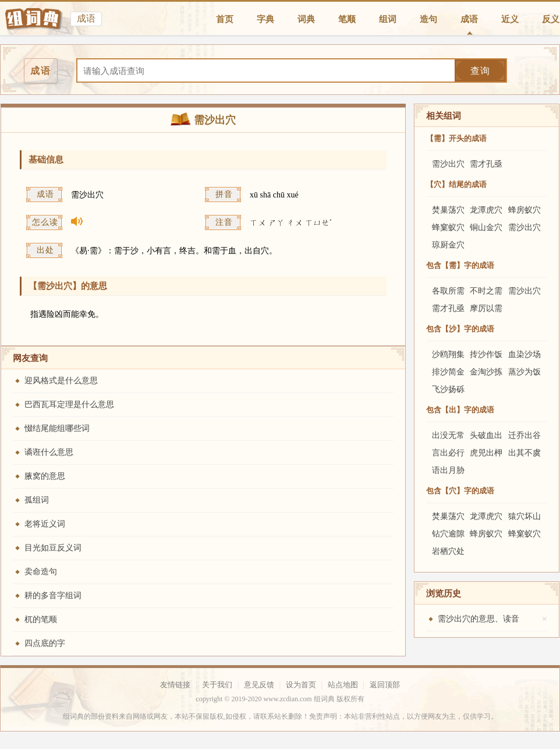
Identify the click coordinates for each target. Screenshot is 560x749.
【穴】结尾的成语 (456, 184)
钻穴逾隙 (448, 534)
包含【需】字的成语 (460, 265)
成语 (469, 19)
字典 (265, 19)
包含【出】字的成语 (460, 410)
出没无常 (448, 435)
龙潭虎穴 (486, 210)
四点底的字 (45, 643)
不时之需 (486, 291)
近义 (510, 19)
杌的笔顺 (41, 619)
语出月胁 (448, 470)
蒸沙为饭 (524, 372)
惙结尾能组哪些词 (57, 428)
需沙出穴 (448, 164)
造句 (428, 19)
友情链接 (175, 685)
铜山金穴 (486, 227)
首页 (225, 19)
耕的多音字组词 (53, 596)
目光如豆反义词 (53, 548)
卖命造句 (41, 572)
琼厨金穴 (448, 245)
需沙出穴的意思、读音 (479, 619)
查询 (480, 71)
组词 (388, 19)
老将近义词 (45, 524)
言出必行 (448, 453)
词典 (306, 19)
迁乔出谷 (524, 435)
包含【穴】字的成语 (460, 491)
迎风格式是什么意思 (61, 381)
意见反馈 (259, 685)
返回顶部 (385, 685)
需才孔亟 (486, 164)
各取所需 (448, 291)
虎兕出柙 (486, 453)
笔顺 (347, 19)
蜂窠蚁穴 (448, 227)
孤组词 (37, 500)
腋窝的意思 (45, 476)
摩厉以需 (486, 308)
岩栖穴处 (448, 551)
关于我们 (217, 685)
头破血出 (486, 435)
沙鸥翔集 (448, 354)
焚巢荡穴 (448, 210)
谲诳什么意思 (49, 452)
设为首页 (301, 685)
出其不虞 (524, 453)
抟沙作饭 (486, 354)
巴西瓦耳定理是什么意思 (69, 404)
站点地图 (343, 685)
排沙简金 (448, 372)
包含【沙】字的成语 (460, 329)
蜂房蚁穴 (524, 210)
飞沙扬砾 (448, 389)
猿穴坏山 (524, 516)
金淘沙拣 (486, 372)
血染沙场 (524, 354)
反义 (551, 19)
